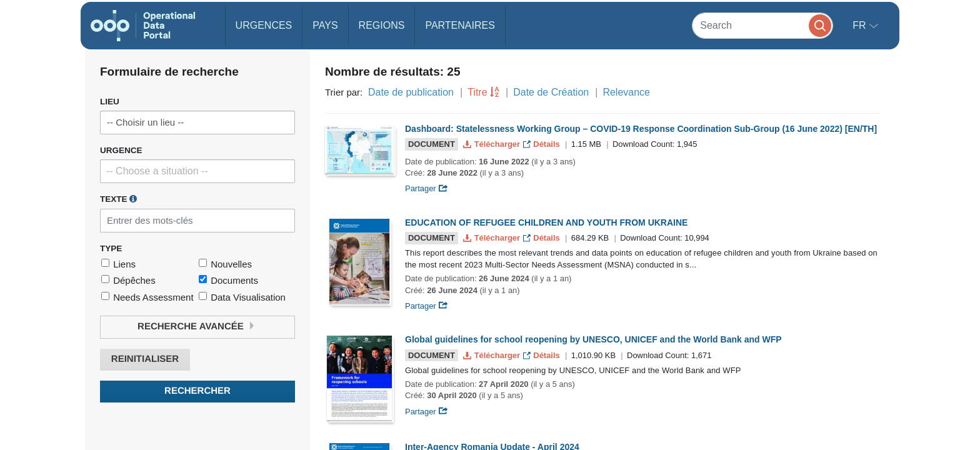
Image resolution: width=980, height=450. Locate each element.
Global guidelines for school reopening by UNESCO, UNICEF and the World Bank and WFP (593, 339)
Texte (118, 199)
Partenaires (460, 25)
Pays (325, 25)
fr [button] (861, 25)
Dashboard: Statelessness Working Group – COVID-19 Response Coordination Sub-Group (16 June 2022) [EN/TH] (641, 129)
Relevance (626, 92)
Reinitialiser (145, 359)
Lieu (110, 102)
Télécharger (492, 144)
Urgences (264, 25)
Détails (543, 144)
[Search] (762, 25)
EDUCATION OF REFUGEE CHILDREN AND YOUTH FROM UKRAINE (546, 222)
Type (111, 248)
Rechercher (197, 391)
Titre (477, 92)
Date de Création (551, 92)
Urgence (121, 150)
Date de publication (411, 92)
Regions (382, 25)
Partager (427, 188)
